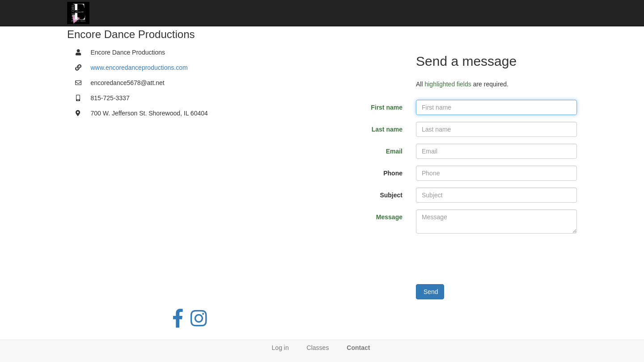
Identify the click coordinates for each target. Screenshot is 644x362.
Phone (393, 173)
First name (387, 107)
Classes (318, 348)
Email (394, 151)
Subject (391, 195)
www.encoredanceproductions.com (139, 68)
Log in (280, 348)
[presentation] (484, 258)
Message (389, 217)
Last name (387, 129)
